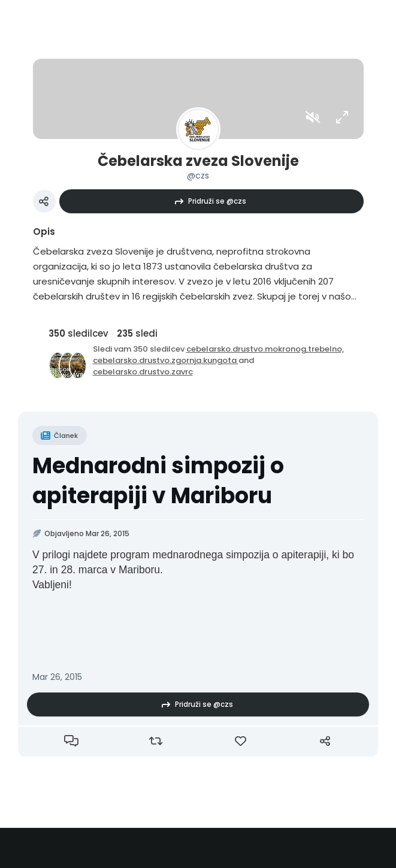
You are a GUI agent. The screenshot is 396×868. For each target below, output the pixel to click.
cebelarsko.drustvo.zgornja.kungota (166, 360)
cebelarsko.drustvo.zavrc (143, 372)
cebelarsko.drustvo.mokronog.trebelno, (265, 349)
